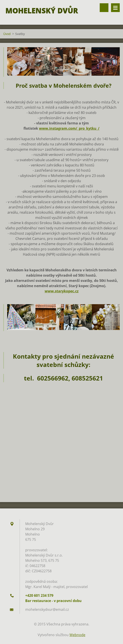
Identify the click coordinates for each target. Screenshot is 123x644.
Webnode (77, 635)
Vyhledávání (104, 8)
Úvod (7, 34)
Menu (115, 8)
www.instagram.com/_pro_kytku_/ (69, 128)
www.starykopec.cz (62, 291)
